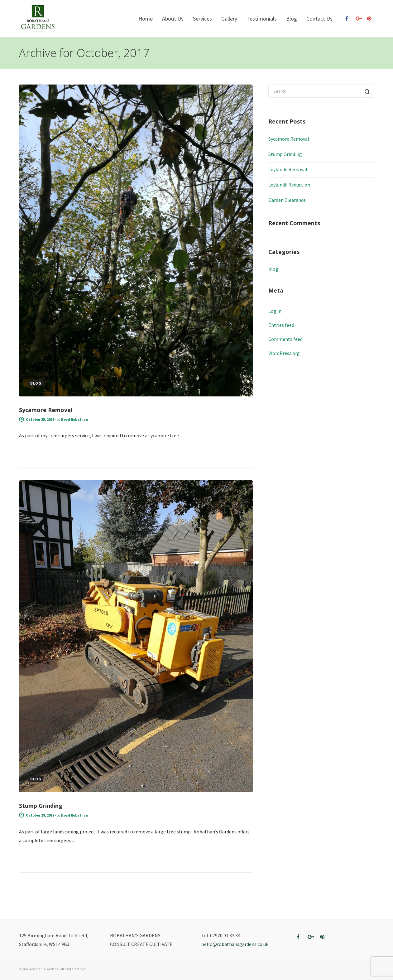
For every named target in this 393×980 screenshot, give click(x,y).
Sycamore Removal (46, 410)
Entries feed (281, 325)
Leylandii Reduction (289, 185)
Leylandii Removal (288, 169)
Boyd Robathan (74, 419)
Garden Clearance (287, 200)
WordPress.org (284, 353)
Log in (275, 311)
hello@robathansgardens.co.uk (235, 944)
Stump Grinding (41, 806)
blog (273, 269)
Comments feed (285, 339)
